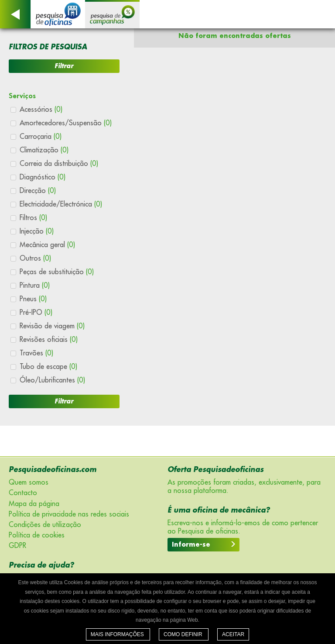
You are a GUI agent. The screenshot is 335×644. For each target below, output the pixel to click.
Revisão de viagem (52, 326)
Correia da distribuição (59, 164)
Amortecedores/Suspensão (66, 123)
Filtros (33, 218)
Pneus (33, 299)
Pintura (35, 286)
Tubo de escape (48, 367)
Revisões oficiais (49, 340)
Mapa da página (34, 504)
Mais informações (118, 634)
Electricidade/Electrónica (61, 204)
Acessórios (41, 110)
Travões (36, 353)
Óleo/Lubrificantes (52, 380)
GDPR (17, 546)
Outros (35, 258)
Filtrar (64, 66)
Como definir (184, 634)
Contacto (23, 493)
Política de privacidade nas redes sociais (69, 514)
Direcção (38, 191)
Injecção (37, 231)
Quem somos (29, 482)
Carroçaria (41, 137)
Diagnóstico (43, 177)
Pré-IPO (36, 313)
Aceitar (233, 634)
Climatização (44, 150)
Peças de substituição (57, 272)
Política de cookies (37, 535)
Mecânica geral (47, 245)
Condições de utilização (45, 525)
